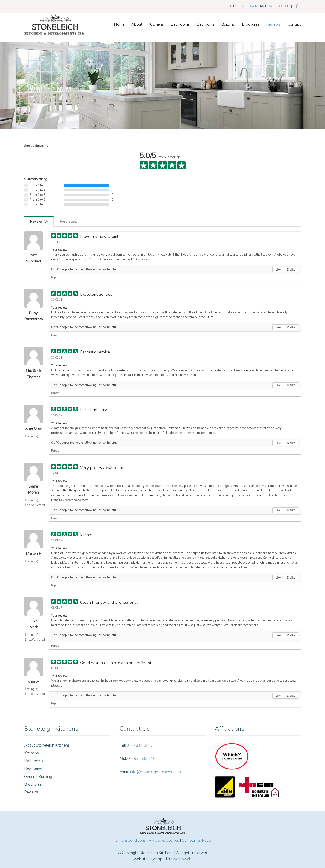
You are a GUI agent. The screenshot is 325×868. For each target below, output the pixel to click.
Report (55, 277)
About (137, 24)
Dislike (291, 270)
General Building (38, 777)
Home (119, 24)
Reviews (273, 24)
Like (278, 270)
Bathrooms (180, 24)
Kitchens (157, 24)
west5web (182, 859)
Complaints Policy (197, 840)
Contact (294, 24)
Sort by (37, 146)
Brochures (251, 24)
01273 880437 (247, 6)
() (39, 222)
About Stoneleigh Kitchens (47, 745)
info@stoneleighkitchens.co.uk (156, 772)
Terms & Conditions (129, 840)
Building (228, 24)
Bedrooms (205, 24)
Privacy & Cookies (164, 840)
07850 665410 (280, 6)
